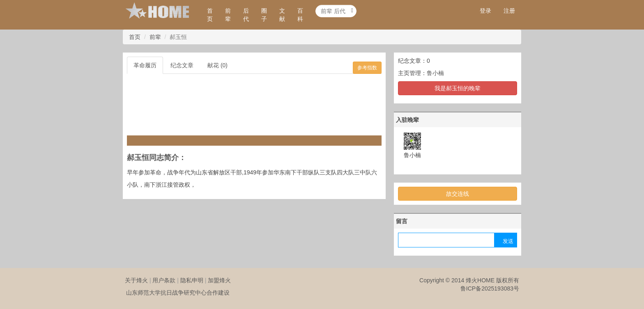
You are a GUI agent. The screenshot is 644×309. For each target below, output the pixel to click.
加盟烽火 (219, 280)
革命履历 (145, 65)
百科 (300, 15)
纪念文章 (182, 65)
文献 (282, 15)
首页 (210, 15)
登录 (485, 11)
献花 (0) (217, 65)
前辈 (228, 15)
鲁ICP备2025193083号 (490, 288)
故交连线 (458, 194)
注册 (509, 11)
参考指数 (367, 68)
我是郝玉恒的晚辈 (458, 88)
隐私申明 (192, 280)
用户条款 (164, 280)
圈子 (264, 15)
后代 (246, 15)
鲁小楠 (435, 73)
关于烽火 (136, 280)
